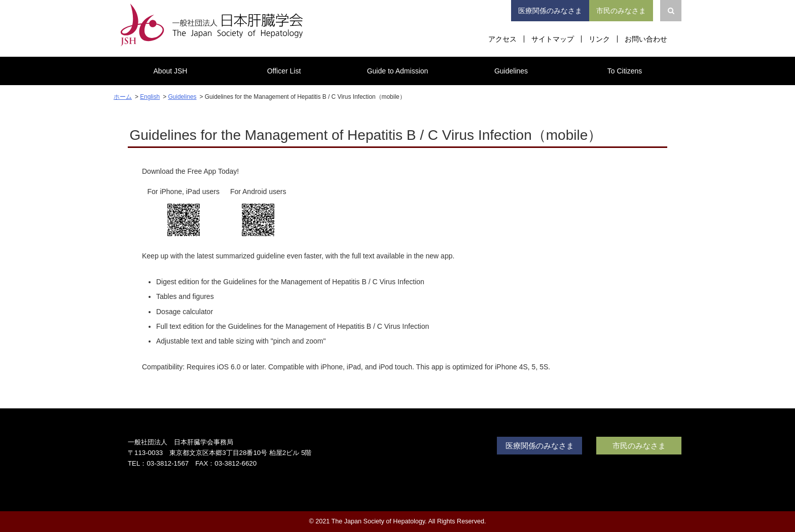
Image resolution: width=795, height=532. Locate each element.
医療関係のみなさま (550, 11)
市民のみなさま (621, 11)
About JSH (171, 71)
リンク (599, 39)
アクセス (502, 39)
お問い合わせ (646, 39)
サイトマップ (553, 39)
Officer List (284, 71)
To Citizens (625, 71)
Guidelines (511, 71)
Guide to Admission (398, 71)
